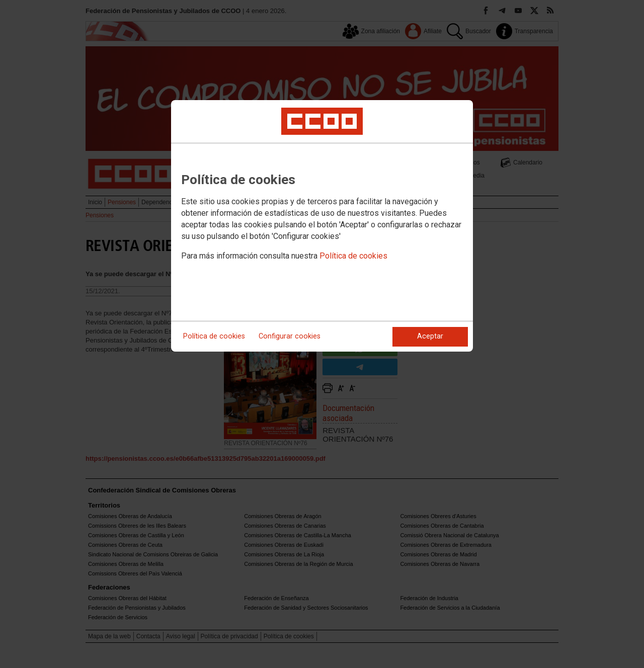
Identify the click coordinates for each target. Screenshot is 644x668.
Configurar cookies (290, 336)
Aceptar (430, 336)
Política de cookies (353, 256)
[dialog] (322, 226)
